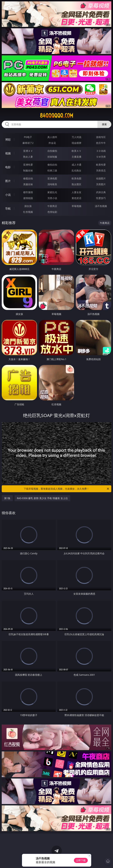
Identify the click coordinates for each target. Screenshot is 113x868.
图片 (8, 181)
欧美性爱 (101, 165)
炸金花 (52, 143)
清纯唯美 (52, 184)
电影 (8, 167)
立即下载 (81, 860)
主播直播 (76, 157)
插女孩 (28, 206)
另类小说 (52, 198)
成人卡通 (76, 165)
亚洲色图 (52, 178)
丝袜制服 (52, 157)
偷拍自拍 (52, 165)
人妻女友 (76, 192)
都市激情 (28, 192)
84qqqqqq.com (56, 116)
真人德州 (52, 137)
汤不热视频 (101, 206)
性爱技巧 (101, 198)
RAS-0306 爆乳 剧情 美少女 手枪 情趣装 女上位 (42, 498)
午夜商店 (52, 206)
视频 (8, 153)
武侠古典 (101, 192)
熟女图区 (76, 184)
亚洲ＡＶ (28, 151)
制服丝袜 (28, 170)
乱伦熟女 (76, 170)
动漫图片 (101, 178)
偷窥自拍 (28, 178)
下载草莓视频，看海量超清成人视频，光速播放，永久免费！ (67, 489)
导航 (8, 209)
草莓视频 (76, 206)
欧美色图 (76, 178)
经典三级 (52, 170)
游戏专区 (101, 137)
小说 (8, 195)
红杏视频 (28, 212)
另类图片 (101, 184)
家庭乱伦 (52, 192)
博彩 (8, 140)
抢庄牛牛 (101, 143)
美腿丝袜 (28, 184)
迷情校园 (28, 198)
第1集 (7, 498)
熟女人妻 (28, 157)
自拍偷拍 (52, 151)
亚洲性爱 (28, 165)
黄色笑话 (76, 198)
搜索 (104, 124)
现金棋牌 (76, 143)
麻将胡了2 (28, 143)
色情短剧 (52, 212)
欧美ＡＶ (76, 151)
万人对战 (76, 137)
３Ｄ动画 (101, 151)
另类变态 (101, 170)
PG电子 (28, 137)
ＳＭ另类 (101, 157)
